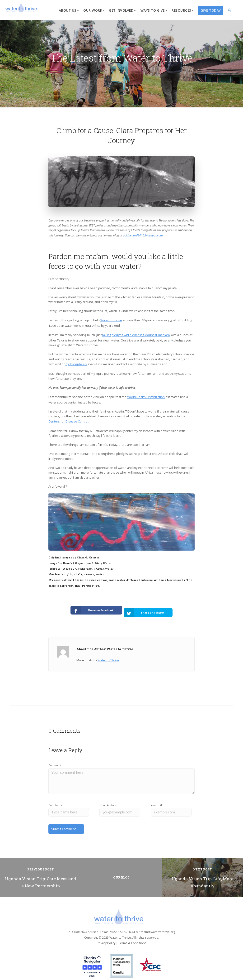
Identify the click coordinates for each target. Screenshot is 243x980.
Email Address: (109, 800)
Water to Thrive (111, 320)
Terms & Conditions (132, 937)
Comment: (55, 761)
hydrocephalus (76, 364)
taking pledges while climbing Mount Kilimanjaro (136, 335)
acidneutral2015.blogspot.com (143, 235)
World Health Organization (146, 397)
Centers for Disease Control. (69, 421)
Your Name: (56, 800)
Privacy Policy (106, 937)
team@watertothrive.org (158, 925)
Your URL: (157, 800)
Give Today (211, 10)
